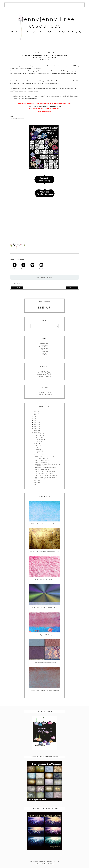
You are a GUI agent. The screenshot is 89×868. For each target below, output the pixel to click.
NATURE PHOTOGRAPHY (44, 394)
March (38, 451)
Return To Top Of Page (44, 864)
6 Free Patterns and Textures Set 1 (46, 477)
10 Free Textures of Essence (44, 473)
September (39, 440)
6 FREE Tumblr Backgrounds (44, 579)
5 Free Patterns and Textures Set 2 (46, 475)
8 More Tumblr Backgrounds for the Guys (44, 690)
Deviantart (44, 352)
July (37, 443)
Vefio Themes (55, 861)
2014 (36, 430)
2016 (36, 426)
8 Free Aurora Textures (43, 479)
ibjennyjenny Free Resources (45, 22)
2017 (36, 424)
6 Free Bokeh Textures (42, 469)
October (38, 438)
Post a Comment (18, 283)
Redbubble (44, 348)
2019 (36, 421)
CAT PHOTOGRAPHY (44, 393)
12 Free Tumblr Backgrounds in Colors (44, 524)
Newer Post (17, 288)
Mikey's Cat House (44, 347)
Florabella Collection (44, 376)
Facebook (45, 345)
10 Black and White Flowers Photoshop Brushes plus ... (48, 465)
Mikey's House (44, 344)
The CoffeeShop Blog (44, 373)
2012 (36, 481)
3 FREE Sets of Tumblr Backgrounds (45, 607)
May (37, 447)
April (37, 449)
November (39, 436)
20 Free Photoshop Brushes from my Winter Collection (47, 458)
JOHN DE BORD (44, 371)
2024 (36, 411)
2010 (36, 485)
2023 (36, 413)
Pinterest (44, 350)
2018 (36, 422)
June (37, 445)
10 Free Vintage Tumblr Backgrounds (44, 663)
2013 (36, 432)
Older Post (72, 288)
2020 (36, 419)
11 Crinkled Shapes (41, 462)
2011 (36, 483)
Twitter (44, 355)
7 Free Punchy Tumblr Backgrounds (44, 635)
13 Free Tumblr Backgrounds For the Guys (45, 552)
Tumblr (44, 353)
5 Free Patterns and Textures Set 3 (46, 471)
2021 (36, 417)
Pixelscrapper (54, 96)
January (38, 455)
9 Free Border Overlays (43, 460)
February (39, 453)
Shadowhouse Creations (44, 375)
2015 (36, 428)
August (38, 442)
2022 (36, 415)
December (39, 434)
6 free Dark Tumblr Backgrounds (45, 468)
